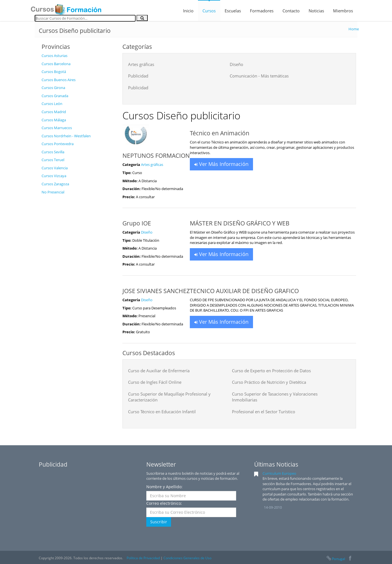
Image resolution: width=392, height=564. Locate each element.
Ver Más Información (221, 164)
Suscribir (159, 522)
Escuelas (233, 11)
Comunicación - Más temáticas (259, 76)
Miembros (343, 11)
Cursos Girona (53, 88)
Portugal (336, 559)
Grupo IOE (137, 223)
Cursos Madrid (54, 112)
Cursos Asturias (54, 56)
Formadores (262, 11)
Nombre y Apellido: (164, 487)
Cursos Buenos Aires (59, 80)
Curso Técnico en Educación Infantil (162, 412)
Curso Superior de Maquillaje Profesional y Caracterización (169, 397)
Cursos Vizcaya (54, 176)
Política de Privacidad (143, 558)
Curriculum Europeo (279, 473)
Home (354, 29)
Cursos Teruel (53, 160)
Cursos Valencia (55, 168)
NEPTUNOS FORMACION (156, 156)
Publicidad (138, 76)
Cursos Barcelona (56, 64)
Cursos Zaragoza (55, 184)
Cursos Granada (55, 96)
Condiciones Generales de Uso (187, 558)
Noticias (316, 11)
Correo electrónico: (164, 503)
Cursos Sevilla (53, 152)
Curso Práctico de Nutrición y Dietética (269, 382)
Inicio (188, 11)
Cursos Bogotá (54, 72)
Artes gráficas (141, 64)
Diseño (236, 64)
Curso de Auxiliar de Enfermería (159, 371)
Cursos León (52, 104)
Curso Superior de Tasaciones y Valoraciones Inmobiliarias (275, 397)
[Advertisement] (78, 282)
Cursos (209, 11)
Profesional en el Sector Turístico (264, 412)
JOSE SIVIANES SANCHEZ (156, 291)
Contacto (291, 11)
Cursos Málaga (54, 120)
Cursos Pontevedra (58, 144)
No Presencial (53, 192)
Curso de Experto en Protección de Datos (271, 371)
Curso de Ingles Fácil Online (155, 382)
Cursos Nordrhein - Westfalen (66, 136)
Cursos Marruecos (57, 128)
